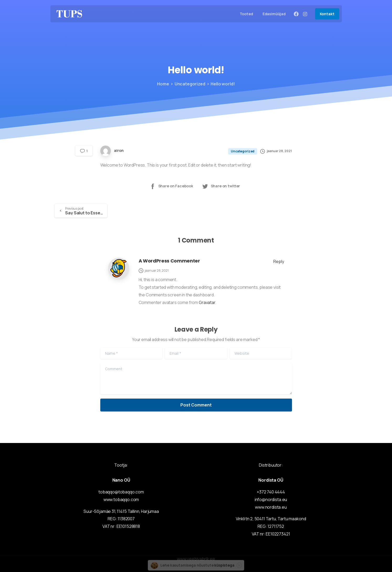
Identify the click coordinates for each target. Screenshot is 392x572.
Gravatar (207, 302)
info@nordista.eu (271, 499)
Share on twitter (221, 186)
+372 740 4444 (271, 492)
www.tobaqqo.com (121, 499)
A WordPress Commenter (169, 261)
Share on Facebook (171, 186)
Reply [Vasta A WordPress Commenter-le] (279, 261)
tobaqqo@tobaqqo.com (121, 492)
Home (162, 84)
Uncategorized (189, 84)
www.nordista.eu (271, 507)
